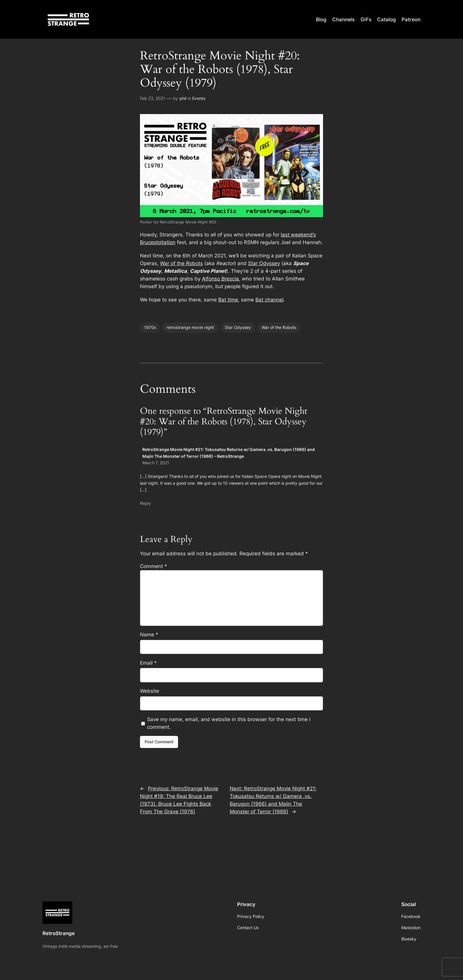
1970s (150, 327)
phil (183, 98)
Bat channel (269, 300)
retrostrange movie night (190, 327)
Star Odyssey (264, 263)
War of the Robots (181, 263)
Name (149, 635)
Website (150, 691)
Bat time (228, 300)
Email (148, 663)
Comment (154, 566)
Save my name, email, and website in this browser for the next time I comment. (229, 723)
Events (199, 98)
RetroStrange (59, 933)
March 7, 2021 (156, 463)
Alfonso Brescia (220, 279)
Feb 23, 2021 (153, 98)
